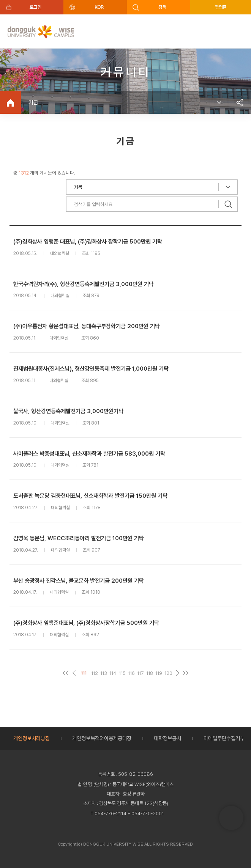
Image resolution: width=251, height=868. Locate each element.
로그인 (36, 7)
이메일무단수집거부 (224, 738)
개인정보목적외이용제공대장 (102, 738)
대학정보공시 (167, 738)
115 (122, 673)
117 (140, 673)
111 (84, 673)
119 (159, 673)
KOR (99, 7)
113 (104, 673)
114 (113, 673)
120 (168, 673)
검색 (162, 7)
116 (131, 673)
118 (150, 673)
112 (95, 673)
